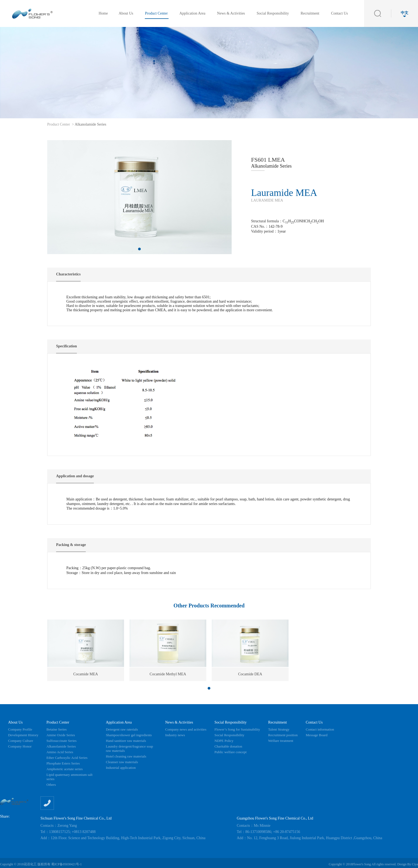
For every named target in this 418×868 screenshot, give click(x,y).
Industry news (175, 735)
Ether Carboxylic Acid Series (67, 758)
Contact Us (339, 13)
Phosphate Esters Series (63, 763)
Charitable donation (228, 746)
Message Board (317, 735)
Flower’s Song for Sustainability (237, 729)
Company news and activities (186, 729)
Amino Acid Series (60, 752)
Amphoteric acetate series (64, 769)
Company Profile (20, 729)
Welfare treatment (281, 741)
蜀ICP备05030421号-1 (66, 864)
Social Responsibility (273, 13)
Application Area (193, 13)
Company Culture (21, 741)
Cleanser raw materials (122, 762)
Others (51, 785)
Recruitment (311, 13)
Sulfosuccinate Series (61, 741)
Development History (23, 735)
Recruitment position (283, 735)
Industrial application (121, 768)
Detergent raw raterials (122, 729)
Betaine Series (56, 729)
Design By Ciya (408, 864)
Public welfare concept (230, 752)
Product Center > (61, 124)
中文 (405, 14)
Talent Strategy (279, 729)
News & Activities (232, 13)
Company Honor (20, 746)
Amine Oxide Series (61, 735)
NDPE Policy (224, 741)
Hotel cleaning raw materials (126, 756)
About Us (126, 13)
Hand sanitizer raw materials (126, 741)
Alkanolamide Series (90, 124)
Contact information (320, 729)
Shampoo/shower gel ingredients (129, 735)
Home (103, 13)
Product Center (157, 13)
